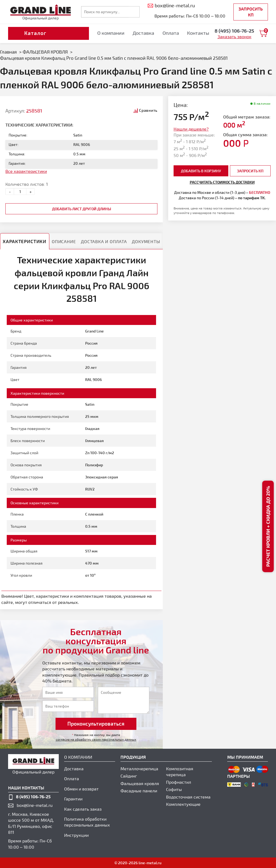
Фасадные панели (139, 791)
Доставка (143, 33)
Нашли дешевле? (191, 129)
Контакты (198, 33)
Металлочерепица (139, 769)
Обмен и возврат (81, 789)
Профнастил (179, 782)
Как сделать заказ (83, 809)
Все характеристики (26, 171)
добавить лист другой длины (82, 209)
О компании (111, 33)
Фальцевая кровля (140, 783)
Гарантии (73, 799)
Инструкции (76, 835)
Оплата (171, 33)
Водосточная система (188, 797)
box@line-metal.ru (35, 805)
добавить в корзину (201, 171)
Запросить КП (251, 12)
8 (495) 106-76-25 (33, 797)
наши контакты (26, 788)
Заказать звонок (234, 36)
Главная (8, 52)
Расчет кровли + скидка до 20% (268, 527)
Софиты (174, 789)
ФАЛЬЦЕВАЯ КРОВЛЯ (45, 52)
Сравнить (148, 110)
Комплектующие (183, 804)
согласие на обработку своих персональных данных (96, 739)
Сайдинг (129, 776)
